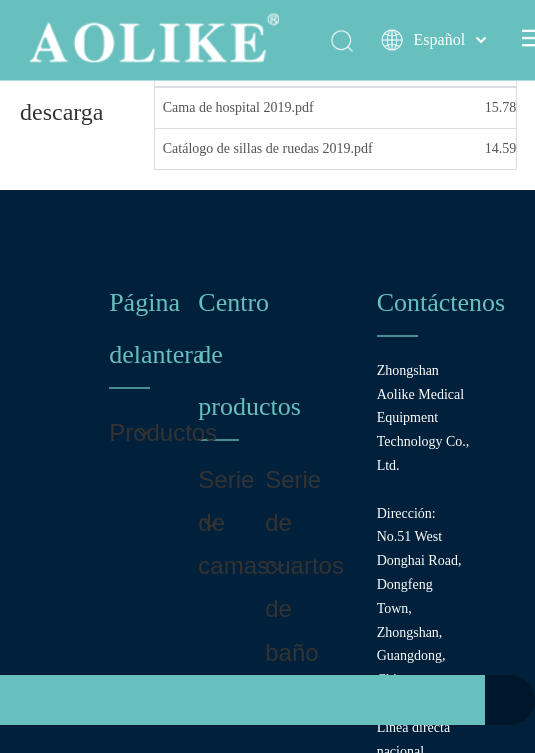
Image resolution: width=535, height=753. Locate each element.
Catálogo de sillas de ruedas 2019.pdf (268, 148)
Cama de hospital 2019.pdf (238, 107)
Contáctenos (441, 302)
